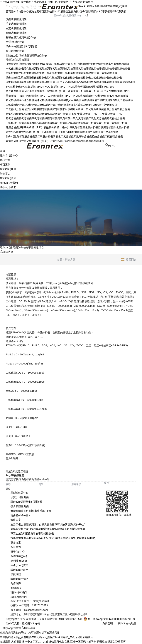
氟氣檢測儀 (122, 96)
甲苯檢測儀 (97, 132)
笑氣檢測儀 (111, 82)
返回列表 (129, 259)
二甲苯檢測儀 (111, 132)
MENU (112, 146)
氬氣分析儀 (25, 118)
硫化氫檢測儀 (32, 68)
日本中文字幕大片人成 (35, 642)
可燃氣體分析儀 (40, 109)
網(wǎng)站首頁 (11, 628)
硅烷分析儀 (12, 127)
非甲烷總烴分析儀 (73, 109)
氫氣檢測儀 (98, 68)
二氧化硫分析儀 (15, 123)
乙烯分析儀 (56, 141)
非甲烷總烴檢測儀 (119, 64)
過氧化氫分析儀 (77, 91)
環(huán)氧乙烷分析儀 (37, 123)
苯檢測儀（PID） (16, 96)
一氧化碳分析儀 (92, 109)
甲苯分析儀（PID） (88, 114)
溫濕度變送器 (13, 64)
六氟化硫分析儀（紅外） (35, 141)
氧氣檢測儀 (46, 68)
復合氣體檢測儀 (15, 51)
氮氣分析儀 (12, 114)
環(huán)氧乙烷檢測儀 (18, 78)
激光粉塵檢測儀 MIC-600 (100, 87)
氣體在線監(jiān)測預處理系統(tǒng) (26, 56)
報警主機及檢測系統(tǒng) (21, 37)
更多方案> (16, 543)
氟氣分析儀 (76, 127)
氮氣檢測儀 (59, 68)
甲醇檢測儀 (98, 82)
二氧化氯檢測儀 (100, 78)
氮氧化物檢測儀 (90, 73)
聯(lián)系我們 (118, 11)
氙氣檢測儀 (12, 73)
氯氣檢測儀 (85, 68)
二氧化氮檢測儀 (72, 73)
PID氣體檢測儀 (82, 96)
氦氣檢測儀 (111, 68)
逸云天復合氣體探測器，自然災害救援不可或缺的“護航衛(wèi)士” (48, 524)
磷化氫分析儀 (57, 123)
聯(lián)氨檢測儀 (75, 100)
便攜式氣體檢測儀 (16, 19)
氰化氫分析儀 (88, 123)
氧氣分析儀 (123, 109)
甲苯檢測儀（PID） (37, 96)
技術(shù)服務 (58, 11)
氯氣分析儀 (38, 114)
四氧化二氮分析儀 (63, 136)
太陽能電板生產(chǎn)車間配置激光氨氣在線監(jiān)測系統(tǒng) (48, 529)
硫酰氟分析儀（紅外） (57, 127)
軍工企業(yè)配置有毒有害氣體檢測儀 (32, 533)
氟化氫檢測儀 (13, 100)
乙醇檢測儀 (85, 82)
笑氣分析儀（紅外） (98, 91)
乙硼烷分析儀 (106, 127)
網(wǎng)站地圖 (127, 623)
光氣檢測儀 (84, 78)
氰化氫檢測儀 (70, 78)
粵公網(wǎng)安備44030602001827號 (107, 619)
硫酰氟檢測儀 (29, 82)
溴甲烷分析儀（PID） (31, 127)
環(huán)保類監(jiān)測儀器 (21, 46)
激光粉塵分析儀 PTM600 (85, 105)
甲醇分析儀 (82, 141)
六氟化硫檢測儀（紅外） (51, 82)
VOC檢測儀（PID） (121, 91)
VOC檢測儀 (73, 132)
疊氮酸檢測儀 (96, 141)
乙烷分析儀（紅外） (56, 91)
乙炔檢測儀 (30, 105)
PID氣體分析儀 (77, 87)
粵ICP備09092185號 (70, 619)
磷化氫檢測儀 (39, 78)
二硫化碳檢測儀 (46, 105)
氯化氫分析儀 (73, 123)
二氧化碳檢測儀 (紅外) (65, 64)
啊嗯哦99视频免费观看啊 (111, 642)
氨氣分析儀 (25, 114)
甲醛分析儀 (51, 118)
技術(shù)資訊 (84, 11)
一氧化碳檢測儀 (15, 68)
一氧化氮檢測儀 (54, 73)
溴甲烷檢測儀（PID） (103, 96)
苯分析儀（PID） (67, 114)
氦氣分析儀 (12, 118)
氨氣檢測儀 (72, 68)
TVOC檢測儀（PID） (54, 132)
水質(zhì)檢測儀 (15, 42)
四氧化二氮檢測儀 (123, 100)
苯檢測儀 (85, 132)
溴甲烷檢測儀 (13, 82)
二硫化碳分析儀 (114, 136)
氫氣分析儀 (51, 114)
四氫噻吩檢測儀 (15, 105)
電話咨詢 (29, 628)
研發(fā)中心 (18, 552)
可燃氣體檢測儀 (87, 64)
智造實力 (71, 11)
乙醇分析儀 (69, 141)
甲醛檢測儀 (25, 73)
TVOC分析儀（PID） (33, 87)
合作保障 (16, 583)
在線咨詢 (7, 252)
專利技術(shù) (19, 561)
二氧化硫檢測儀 (108, 73)
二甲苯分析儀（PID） (112, 114)
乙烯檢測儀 (72, 82)
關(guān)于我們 (101, 11)
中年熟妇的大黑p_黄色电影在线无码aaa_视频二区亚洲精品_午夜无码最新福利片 (47, 2)
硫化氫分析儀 (109, 109)
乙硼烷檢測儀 (29, 100)
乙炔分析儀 (98, 136)
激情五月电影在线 (59, 642)
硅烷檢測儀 (115, 78)
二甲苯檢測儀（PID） (60, 96)
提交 (8, 489)
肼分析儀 (30, 136)
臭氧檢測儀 (38, 73)
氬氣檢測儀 (124, 68)
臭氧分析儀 (64, 118)
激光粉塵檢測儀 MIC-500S (37, 64)
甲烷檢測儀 (102, 64)
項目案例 (44, 11)
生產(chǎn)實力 (19, 565)
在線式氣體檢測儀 (16, 33)
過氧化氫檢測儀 (126, 82)
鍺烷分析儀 (12, 132)
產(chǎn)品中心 (20, 11)
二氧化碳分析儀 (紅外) (19, 109)
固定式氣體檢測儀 (16, 28)
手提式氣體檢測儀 (16, 24)
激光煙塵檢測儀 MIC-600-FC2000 (25, 91)
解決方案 (34, 11)
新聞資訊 (16, 588)
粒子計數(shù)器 (109, 105)
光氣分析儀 (102, 123)
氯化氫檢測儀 (55, 78)
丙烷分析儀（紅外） (30, 132)
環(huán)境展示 (19, 570)
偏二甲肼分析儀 (44, 136)
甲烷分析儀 (56, 109)
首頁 (8, 11)
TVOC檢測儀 (13, 87)
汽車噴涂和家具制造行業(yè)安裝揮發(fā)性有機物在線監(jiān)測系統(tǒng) (53, 538)
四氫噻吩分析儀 (83, 136)
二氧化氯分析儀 (118, 123)
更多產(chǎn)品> (20, 515)
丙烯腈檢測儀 (63, 105)
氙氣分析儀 (38, 118)
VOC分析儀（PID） (57, 87)
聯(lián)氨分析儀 (15, 136)
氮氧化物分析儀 (116, 118)
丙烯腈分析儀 (13, 141)
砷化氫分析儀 (121, 127)
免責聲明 (108, 623)
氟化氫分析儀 (90, 127)
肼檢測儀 (89, 100)
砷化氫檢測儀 (45, 100)
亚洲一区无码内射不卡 (83, 642)
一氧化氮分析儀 (80, 118)
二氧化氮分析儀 (98, 118)
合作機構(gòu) (19, 556)
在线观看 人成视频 (11, 642)
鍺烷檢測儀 (59, 100)
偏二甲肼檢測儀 (103, 100)
